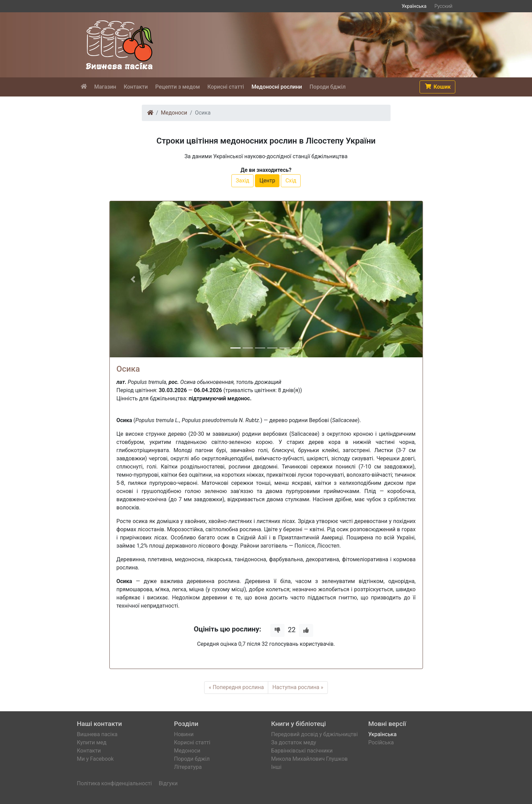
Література (188, 767)
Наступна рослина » (298, 687)
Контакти (89, 751)
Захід (243, 181)
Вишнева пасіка (97, 734)
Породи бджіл (192, 759)
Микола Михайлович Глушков (310, 759)
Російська (381, 742)
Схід (291, 181)
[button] (437, 87)
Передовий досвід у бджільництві (315, 734)
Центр (267, 181)
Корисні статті (192, 742)
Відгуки (168, 783)
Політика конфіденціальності (115, 783)
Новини (184, 734)
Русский (444, 6)
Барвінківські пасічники (302, 751)
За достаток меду (294, 742)
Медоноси (174, 113)
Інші (276, 767)
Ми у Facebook (95, 759)
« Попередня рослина (236, 687)
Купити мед (92, 742)
